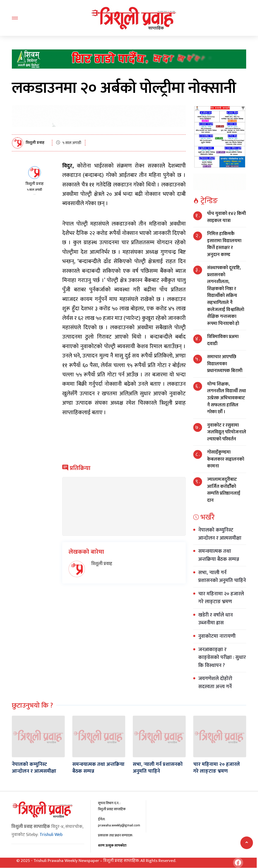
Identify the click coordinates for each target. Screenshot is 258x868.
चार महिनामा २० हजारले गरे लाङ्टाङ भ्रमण (221, 598)
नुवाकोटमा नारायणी (218, 636)
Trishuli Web (51, 834)
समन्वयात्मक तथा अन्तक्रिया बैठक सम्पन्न (219, 555)
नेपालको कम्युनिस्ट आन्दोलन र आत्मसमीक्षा (220, 534)
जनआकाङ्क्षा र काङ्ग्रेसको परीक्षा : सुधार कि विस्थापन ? (222, 657)
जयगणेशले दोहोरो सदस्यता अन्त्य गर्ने (215, 683)
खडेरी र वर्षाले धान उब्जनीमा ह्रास (216, 619)
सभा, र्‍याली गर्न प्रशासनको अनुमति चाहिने (222, 577)
